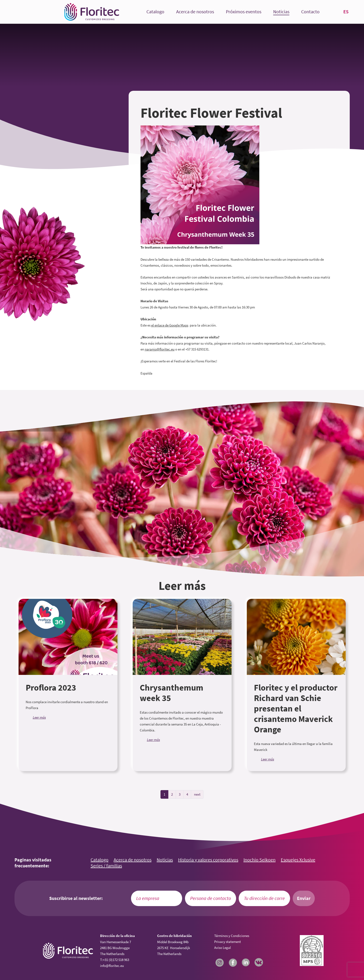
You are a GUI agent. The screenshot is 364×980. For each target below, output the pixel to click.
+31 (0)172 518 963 (116, 960)
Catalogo (155, 12)
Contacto (310, 12)
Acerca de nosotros (195, 12)
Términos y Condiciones (232, 936)
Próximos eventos (244, 12)
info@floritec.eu (112, 966)
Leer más (39, 717)
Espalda (146, 373)
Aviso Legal (223, 948)
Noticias (281, 12)
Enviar (304, 898)
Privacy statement (228, 942)
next (197, 794)
